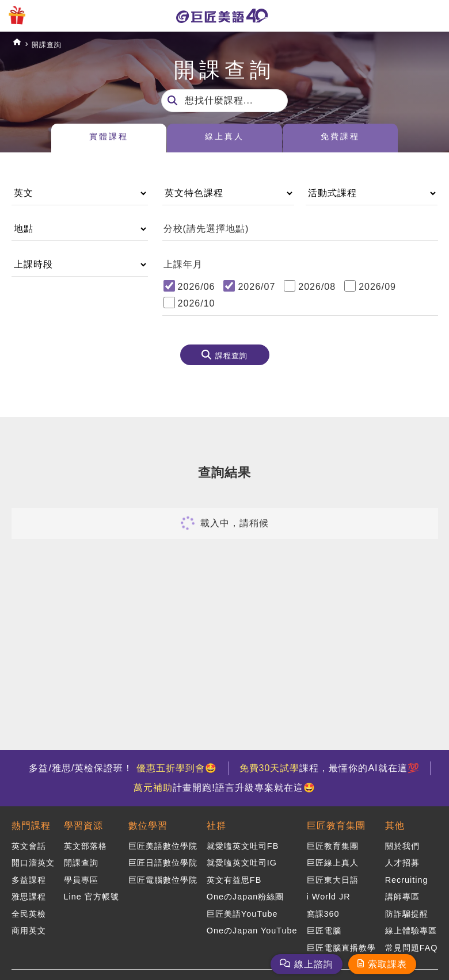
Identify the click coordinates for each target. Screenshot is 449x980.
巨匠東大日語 (333, 876)
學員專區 (81, 876)
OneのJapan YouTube (252, 924)
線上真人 (224, 139)
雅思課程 (29, 892)
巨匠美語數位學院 (163, 845)
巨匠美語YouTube (242, 908)
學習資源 (83, 824)
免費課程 (340, 139)
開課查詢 (55, 44)
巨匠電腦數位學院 (163, 876)
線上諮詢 (314, 964)
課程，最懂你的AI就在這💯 (333, 768)
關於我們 (402, 845)
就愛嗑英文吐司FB (243, 845)
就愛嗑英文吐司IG (242, 860)
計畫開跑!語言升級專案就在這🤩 (224, 788)
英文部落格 (85, 845)
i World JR (329, 892)
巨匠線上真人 (333, 860)
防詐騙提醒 (407, 908)
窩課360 (323, 908)
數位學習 (148, 824)
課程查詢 (231, 358)
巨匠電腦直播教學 (341, 940)
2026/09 (377, 287)
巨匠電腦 (324, 924)
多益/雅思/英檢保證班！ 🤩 (119, 768)
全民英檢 (29, 908)
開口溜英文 (33, 860)
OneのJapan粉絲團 (245, 892)
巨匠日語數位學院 (163, 860)
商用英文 (29, 924)
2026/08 (317, 287)
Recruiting (407, 876)
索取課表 (387, 964)
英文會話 (29, 845)
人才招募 (402, 860)
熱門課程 (31, 824)
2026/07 (256, 287)
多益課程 (29, 876)
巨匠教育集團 (336, 824)
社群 (216, 824)
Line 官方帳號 (92, 892)
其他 (395, 824)
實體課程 (109, 139)
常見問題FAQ (412, 940)
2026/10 (197, 303)
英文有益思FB (234, 876)
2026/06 (197, 287)
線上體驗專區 (411, 924)
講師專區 (402, 892)
